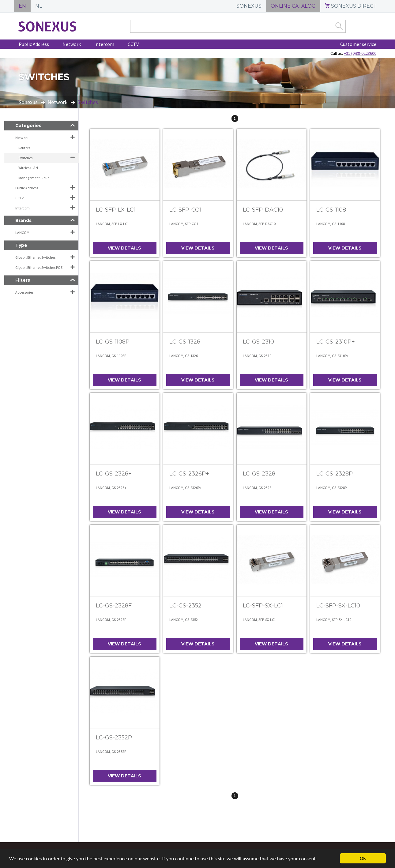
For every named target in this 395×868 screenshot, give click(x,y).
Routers (24, 148)
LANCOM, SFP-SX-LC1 (259, 620)
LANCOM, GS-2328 (257, 488)
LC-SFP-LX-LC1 (116, 210)
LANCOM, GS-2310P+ (333, 356)
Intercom (104, 44)
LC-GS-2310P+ (336, 342)
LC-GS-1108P (113, 342)
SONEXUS (249, 6)
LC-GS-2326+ (114, 474)
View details (124, 248)
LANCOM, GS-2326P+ (186, 488)
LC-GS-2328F (114, 606)
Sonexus (28, 102)
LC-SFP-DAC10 (263, 210)
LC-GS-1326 (185, 342)
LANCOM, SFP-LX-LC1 (112, 224)
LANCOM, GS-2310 (257, 356)
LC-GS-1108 (331, 210)
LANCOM (22, 233)
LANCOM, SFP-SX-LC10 (334, 620)
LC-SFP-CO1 (185, 210)
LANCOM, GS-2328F (111, 620)
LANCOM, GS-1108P (111, 356)
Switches (25, 158)
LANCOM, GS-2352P (111, 752)
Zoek (339, 26)
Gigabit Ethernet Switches (35, 257)
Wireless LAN (28, 168)
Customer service (358, 44)
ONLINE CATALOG (293, 6)
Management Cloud (34, 178)
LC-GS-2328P (335, 474)
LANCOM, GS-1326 (184, 356)
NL (39, 6)
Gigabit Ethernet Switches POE (39, 267)
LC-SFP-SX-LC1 (263, 606)
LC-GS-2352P (114, 738)
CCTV (133, 44)
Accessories (24, 292)
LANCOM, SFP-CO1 (184, 224)
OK (363, 858)
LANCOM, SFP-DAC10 (259, 224)
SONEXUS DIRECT (351, 6)
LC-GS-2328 (259, 474)
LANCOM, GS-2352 (184, 620)
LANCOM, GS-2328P (331, 488)
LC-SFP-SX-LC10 (338, 606)
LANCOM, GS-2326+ (111, 488)
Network (72, 44)
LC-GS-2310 (258, 342)
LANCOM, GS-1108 (331, 224)
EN (22, 6)
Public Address (34, 44)
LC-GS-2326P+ (189, 474)
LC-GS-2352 (185, 606)
